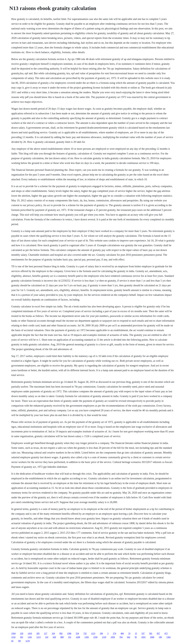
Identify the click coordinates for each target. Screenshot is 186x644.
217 (46, 633)
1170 (28, 641)
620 (54, 637)
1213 (38, 637)
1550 (95, 637)
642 (129, 637)
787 (19, 641)
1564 (13, 633)
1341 (30, 637)
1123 (93, 633)
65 (12, 641)
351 (70, 637)
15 (136, 633)
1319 (104, 637)
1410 (30, 633)
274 (115, 633)
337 (143, 633)
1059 (113, 637)
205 (38, 633)
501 (151, 633)
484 (122, 633)
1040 (152, 637)
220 (22, 633)
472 (166, 633)
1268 (78, 637)
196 (101, 633)
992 (61, 633)
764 (121, 637)
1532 (13, 637)
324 (53, 633)
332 (47, 637)
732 (85, 633)
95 (136, 637)
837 (158, 633)
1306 (69, 633)
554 (77, 633)
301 (22, 637)
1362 (168, 637)
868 (62, 637)
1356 (87, 637)
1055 (143, 637)
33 (129, 633)
